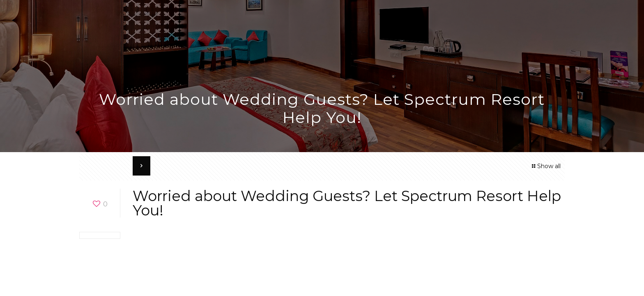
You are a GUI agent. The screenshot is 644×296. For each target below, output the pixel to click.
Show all (545, 166)
